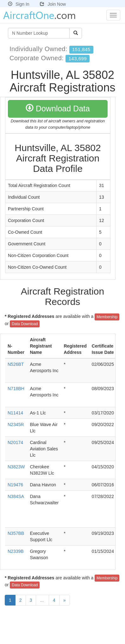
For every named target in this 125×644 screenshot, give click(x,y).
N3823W (16, 467)
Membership (107, 317)
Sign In (19, 4)
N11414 (15, 413)
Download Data (58, 108)
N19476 (15, 485)
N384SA (16, 496)
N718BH (16, 389)
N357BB (16, 533)
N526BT (16, 364)
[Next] (65, 600)
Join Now (53, 4)
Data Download (25, 324)
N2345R (16, 424)
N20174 (15, 442)
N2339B (16, 551)
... (42, 600)
